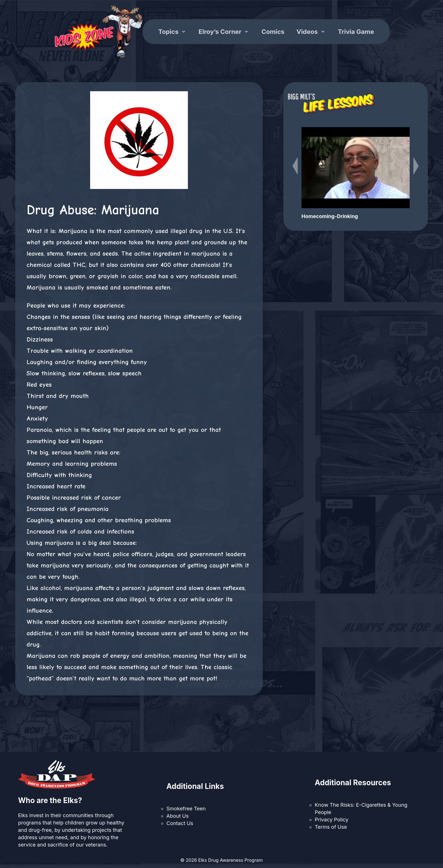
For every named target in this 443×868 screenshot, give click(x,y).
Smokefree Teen (186, 809)
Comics (273, 32)
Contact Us (180, 823)
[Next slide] (416, 166)
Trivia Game (356, 32)
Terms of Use (331, 827)
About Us (178, 816)
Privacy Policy (332, 820)
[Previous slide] (295, 166)
